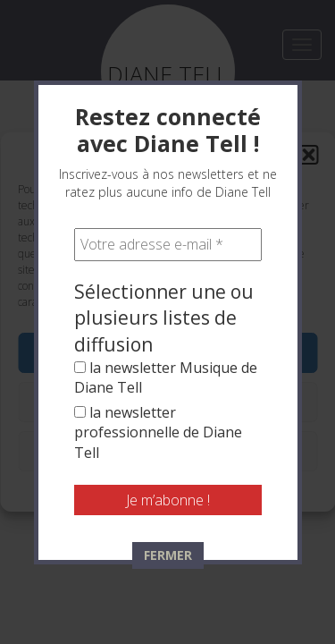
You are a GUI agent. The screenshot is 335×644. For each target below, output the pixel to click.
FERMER (168, 555)
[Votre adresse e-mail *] (168, 244)
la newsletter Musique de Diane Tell (166, 377)
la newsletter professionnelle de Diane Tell (158, 432)
